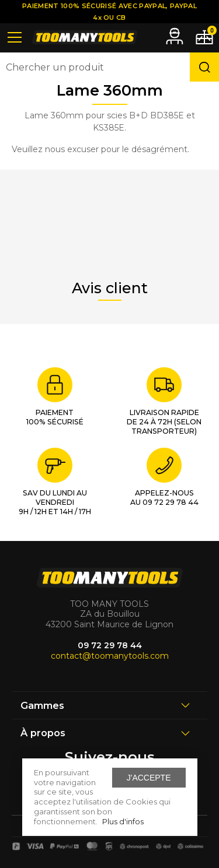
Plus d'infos (123, 821)
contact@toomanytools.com (110, 656)
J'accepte (149, 778)
